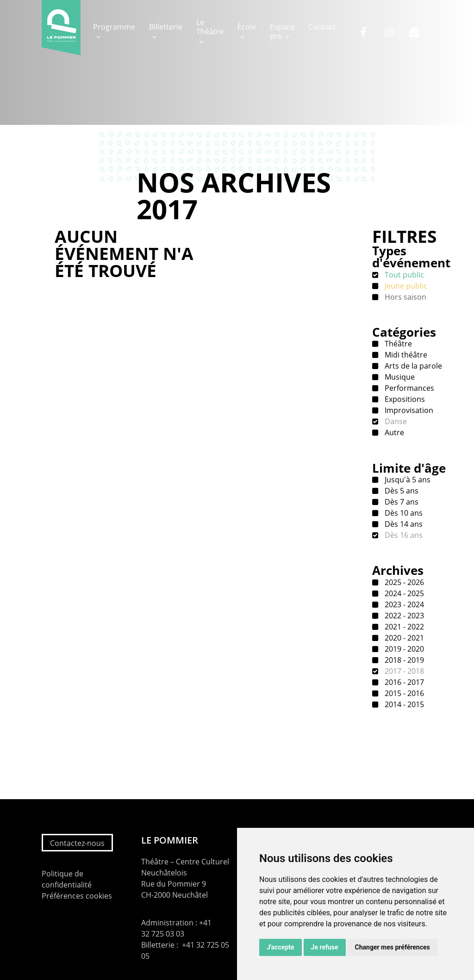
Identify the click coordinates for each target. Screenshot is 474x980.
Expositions (404, 399)
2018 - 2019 (403, 660)
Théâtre (397, 344)
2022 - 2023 (403, 616)
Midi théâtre (405, 355)
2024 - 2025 (403, 593)
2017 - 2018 (403, 671)
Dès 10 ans (403, 513)
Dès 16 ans (403, 535)
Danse (395, 421)
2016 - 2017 (403, 682)
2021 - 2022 (403, 627)
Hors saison (405, 297)
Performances (409, 388)
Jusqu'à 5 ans (407, 480)
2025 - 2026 (403, 582)
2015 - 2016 (403, 693)
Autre (393, 432)
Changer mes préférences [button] (393, 947)
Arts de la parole (412, 366)
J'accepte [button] (281, 947)
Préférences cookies (77, 896)
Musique (399, 377)
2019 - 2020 (403, 649)
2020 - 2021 (403, 638)
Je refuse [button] (325, 947)
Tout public (403, 275)
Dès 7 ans (401, 502)
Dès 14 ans (403, 524)
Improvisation (408, 410)
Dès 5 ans (401, 491)
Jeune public (405, 286)
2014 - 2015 (403, 704)
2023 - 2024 (403, 604)
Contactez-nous (77, 843)
